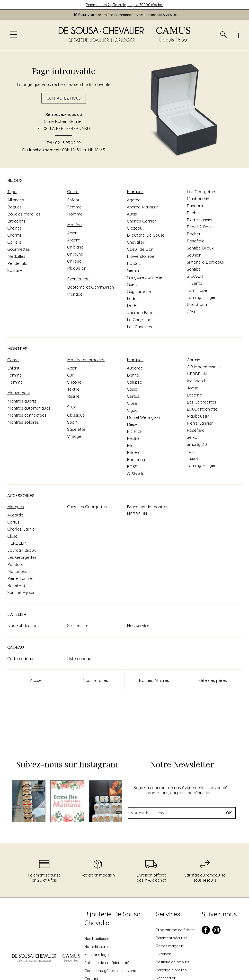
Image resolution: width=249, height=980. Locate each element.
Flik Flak (135, 452)
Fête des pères (213, 680)
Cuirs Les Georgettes (87, 507)
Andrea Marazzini (143, 207)
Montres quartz (22, 401)
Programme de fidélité (175, 930)
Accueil (37, 680)
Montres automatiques (29, 408)
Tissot (192, 458)
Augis (132, 214)
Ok (229, 813)
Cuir (71, 375)
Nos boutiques (97, 938)
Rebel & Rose (200, 227)
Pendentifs (17, 263)
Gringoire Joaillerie (145, 277)
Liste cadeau (79, 658)
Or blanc (75, 247)
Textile (73, 389)
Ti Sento (195, 283)
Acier (72, 233)
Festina (134, 438)
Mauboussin (198, 199)
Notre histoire (96, 946)
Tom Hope (197, 290)
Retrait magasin (170, 946)
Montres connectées (27, 415)
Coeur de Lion (140, 249)
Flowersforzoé (141, 256)
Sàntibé (194, 269)
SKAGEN (195, 276)
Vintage (74, 436)
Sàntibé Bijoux (200, 248)
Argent (73, 240)
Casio (132, 389)
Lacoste (194, 395)
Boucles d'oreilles (24, 214)
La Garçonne (139, 320)
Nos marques (95, 680)
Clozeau (135, 228)
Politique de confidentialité (107, 963)
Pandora (195, 206)
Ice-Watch (197, 381)
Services (168, 914)
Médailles (16, 256)
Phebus (194, 213)
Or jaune (75, 254)
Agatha (134, 200)
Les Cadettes (139, 327)
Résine (73, 396)
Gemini (133, 270)
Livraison (164, 954)
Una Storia (197, 304)
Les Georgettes (201, 192)
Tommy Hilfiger (201, 297)
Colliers (14, 242)
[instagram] (216, 933)
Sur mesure (78, 625)
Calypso (135, 382)
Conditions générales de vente (111, 971)
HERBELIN (197, 374)
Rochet (194, 234)
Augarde (135, 368)
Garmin (193, 360)
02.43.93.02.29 (68, 143)
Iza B (132, 305)
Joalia (193, 388)
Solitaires (16, 270)
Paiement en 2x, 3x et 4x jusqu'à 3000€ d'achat (125, 5)
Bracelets (16, 221)
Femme (74, 207)
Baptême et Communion (90, 287)
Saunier (194, 255)
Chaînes (15, 228)
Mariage (75, 294)
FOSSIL (134, 263)
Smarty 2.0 (197, 444)
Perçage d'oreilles (171, 970)
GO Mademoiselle (204, 367)
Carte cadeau (20, 658)
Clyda (132, 410)
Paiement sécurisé (172, 938)
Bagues (14, 207)
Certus (133, 396)
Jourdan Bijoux (141, 313)
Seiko (192, 437)
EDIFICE (135, 431)
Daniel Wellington (143, 417)
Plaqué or (76, 268)
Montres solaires (23, 422)
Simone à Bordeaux (205, 262)
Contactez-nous (64, 98)
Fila (130, 445)
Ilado (132, 298)
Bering (133, 375)
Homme (75, 214)
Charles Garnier (141, 221)
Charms (14, 235)
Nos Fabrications (23, 625)
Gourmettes (19, 249)
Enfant (73, 200)
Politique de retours (173, 962)
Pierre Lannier (200, 220)
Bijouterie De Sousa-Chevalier (114, 918)
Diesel (133, 424)
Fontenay (136, 460)
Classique (76, 415)
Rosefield (196, 241)
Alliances (16, 200)
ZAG (191, 311)
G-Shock (135, 474)
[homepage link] (124, 35)
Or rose (74, 261)
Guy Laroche (139, 291)
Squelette (76, 429)
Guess (133, 284)
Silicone (74, 382)
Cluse (132, 403)
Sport (72, 422)
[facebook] (206, 933)
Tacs (191, 451)
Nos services (139, 625)
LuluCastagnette (202, 409)
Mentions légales (99, 954)
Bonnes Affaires (154, 680)
